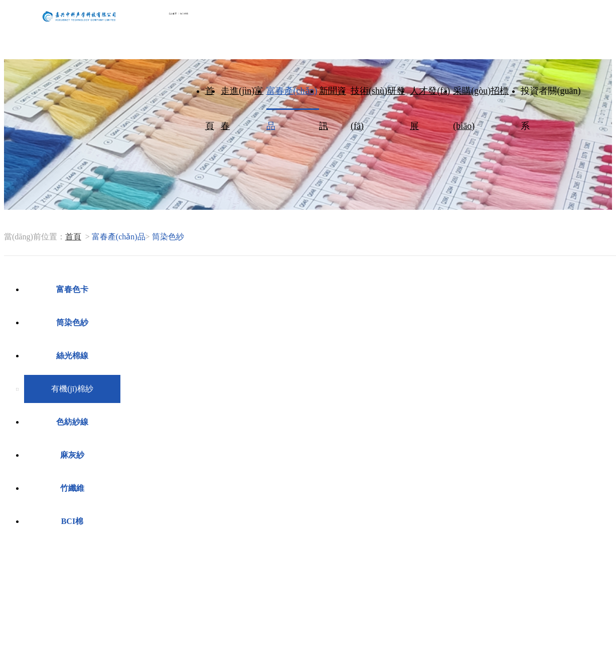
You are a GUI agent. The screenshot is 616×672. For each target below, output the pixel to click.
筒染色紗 (72, 322)
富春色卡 (72, 289)
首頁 (73, 237)
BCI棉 (72, 521)
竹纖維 (72, 488)
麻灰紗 (72, 455)
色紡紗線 (72, 422)
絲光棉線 (72, 356)
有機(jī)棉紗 (72, 389)
